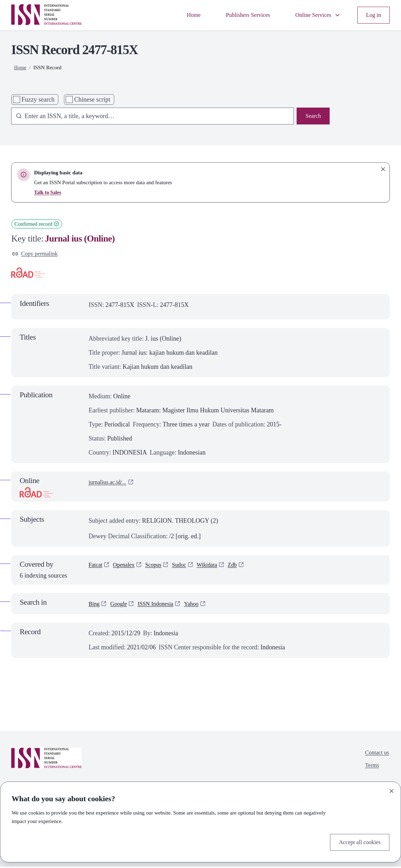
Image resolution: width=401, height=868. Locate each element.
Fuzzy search (38, 99)
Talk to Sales (48, 192)
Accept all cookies (357, 842)
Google (121, 605)
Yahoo (200, 605)
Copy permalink (37, 255)
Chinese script (92, 99)
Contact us (376, 754)
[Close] (392, 790)
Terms (370, 769)
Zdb (243, 567)
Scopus (159, 567)
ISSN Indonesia (161, 605)
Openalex (127, 567)
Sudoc (186, 567)
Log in (373, 15)
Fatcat (96, 567)
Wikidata (216, 567)
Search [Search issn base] (312, 117)
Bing (95, 605)
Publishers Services (239, 15)
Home (182, 15)
